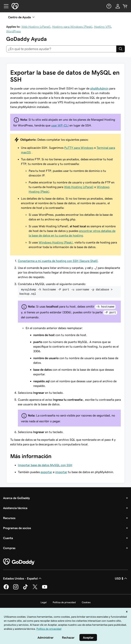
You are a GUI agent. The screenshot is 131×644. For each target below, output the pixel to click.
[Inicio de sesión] (118, 6)
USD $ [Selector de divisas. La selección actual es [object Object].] (121, 578)
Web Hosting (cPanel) (36, 27)
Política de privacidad (64, 602)
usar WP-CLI (60, 125)
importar (61, 472)
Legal (44, 602)
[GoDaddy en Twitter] (35, 589)
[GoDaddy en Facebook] (6, 589)
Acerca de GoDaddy (16, 498)
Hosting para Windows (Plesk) (72, 27)
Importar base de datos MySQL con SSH (45, 465)
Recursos (9, 518)
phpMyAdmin (99, 88)
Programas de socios (17, 528)
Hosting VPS (103, 27)
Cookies (86, 602)
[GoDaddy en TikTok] (25, 589)
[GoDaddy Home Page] (19, 562)
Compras (9, 548)
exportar (46, 472)
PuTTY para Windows (79, 148)
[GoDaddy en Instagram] (16, 589)
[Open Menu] (5, 6)
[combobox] (61, 49)
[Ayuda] (108, 6)
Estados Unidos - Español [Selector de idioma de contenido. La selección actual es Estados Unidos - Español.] (23, 578)
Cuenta (8, 538)
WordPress (13, 31)
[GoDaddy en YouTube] (45, 589)
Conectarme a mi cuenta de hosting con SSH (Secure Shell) (58, 261)
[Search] (121, 49)
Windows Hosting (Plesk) (56, 242)
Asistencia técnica (15, 508)
